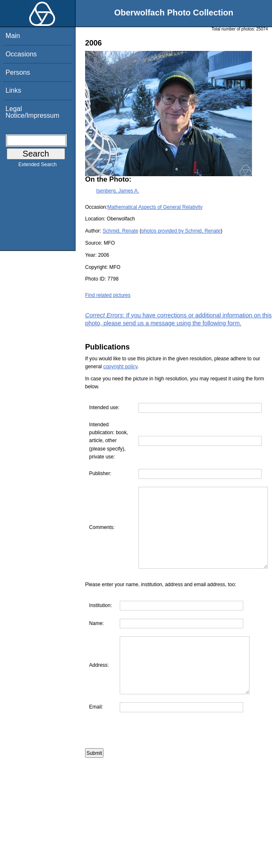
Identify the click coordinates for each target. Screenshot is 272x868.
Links (13, 90)
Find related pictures (108, 295)
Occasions (21, 54)
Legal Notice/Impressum (32, 112)
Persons (18, 72)
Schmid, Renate (120, 231)
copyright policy (120, 367)
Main (13, 36)
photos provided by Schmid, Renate (181, 231)
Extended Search (38, 166)
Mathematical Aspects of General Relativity (155, 207)
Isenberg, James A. (117, 191)
